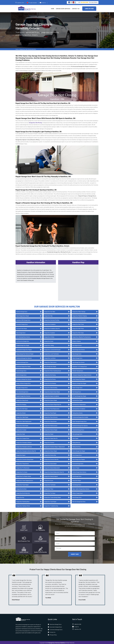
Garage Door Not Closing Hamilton (28, 50)
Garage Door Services (63, 9)
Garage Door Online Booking (51, 387)
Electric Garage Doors (21, 375)
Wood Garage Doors (77, 497)
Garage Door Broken (21, 413)
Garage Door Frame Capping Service (25, 480)
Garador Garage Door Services (23, 396)
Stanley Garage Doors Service (79, 472)
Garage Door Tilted (49, 489)
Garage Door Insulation (50, 332)
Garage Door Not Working (50, 383)
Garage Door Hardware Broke (23, 505)
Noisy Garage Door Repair (50, 366)
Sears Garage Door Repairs (79, 459)
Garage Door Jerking (49, 345)
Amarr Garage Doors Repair (23, 315)
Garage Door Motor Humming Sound (53, 370)
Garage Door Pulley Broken (50, 421)
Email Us (44, 3)
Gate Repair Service (77, 345)
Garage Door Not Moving (50, 379)
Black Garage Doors (21, 332)
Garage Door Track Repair (50, 501)
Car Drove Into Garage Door (23, 341)
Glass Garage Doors (77, 353)
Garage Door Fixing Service (23, 463)
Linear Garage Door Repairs (79, 379)
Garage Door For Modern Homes (24, 476)
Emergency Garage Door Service (24, 379)
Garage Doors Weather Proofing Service (82, 337)
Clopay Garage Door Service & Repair (25, 353)
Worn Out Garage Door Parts (79, 501)
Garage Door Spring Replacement (52, 467)
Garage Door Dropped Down (23, 438)
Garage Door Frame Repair (22, 484)
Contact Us (76, 9)
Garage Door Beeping (21, 404)
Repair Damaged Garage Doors (79, 421)
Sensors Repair (76, 467)
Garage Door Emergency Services (24, 446)
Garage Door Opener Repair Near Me (53, 404)
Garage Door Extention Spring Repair (25, 459)
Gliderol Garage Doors (77, 358)
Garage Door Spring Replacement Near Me (54, 472)
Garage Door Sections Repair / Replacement (55, 446)
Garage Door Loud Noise (50, 358)
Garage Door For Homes (22, 472)
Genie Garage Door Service (79, 349)
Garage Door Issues (49, 341)
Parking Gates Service (77, 413)
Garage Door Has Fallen (50, 311)
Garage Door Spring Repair (50, 463)
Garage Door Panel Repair (50, 413)
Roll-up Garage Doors (77, 434)
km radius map (78, 282)
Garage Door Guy (20, 497)
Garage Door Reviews (49, 442)
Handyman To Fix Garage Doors (80, 366)
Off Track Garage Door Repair (79, 396)
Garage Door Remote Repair (51, 429)
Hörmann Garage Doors (78, 370)
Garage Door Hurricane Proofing (52, 320)
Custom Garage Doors (21, 370)
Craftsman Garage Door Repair (23, 366)
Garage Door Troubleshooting (51, 505)
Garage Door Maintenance (50, 362)
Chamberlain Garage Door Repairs (24, 349)
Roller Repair (75, 438)
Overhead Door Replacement (79, 404)
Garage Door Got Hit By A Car (23, 493)
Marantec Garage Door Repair (79, 383)
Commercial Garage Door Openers (24, 358)
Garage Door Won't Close (78, 324)
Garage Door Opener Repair (51, 400)
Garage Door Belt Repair (22, 408)
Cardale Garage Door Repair (23, 345)
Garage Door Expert (21, 455)
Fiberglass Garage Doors (22, 387)
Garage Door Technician (50, 484)
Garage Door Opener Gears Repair (52, 391)
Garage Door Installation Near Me (52, 328)
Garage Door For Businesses (23, 467)
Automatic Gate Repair (22, 328)
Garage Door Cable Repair (22, 417)
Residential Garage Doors (78, 429)
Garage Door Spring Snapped (51, 476)
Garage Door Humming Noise (23, 501)
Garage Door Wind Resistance (79, 320)
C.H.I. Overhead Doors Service (23, 337)
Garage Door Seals (21, 434)
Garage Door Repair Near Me (51, 438)
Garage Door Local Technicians (52, 353)
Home (53, 9)
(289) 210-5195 (89, 9)
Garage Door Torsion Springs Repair (53, 497)
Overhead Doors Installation (79, 408)
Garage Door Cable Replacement (24, 421)
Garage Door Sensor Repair (51, 451)
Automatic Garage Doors (22, 324)
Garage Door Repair (49, 434)
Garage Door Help (48, 315)
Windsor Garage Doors (78, 493)
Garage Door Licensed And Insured (52, 349)
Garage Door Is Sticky (49, 337)
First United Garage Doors (22, 391)
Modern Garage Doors (77, 387)
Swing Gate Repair (77, 480)
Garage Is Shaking (76, 341)
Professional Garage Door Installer (80, 417)
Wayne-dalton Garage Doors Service (81, 489)
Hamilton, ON (20, 3)
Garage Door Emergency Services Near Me (26, 451)
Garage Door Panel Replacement (52, 408)
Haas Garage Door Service (78, 362)
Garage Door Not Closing (50, 375)
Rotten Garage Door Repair (79, 451)
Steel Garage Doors (77, 476)
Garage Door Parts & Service (51, 417)
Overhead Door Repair (77, 400)
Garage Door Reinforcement (51, 425)
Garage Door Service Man (50, 455)
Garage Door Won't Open (78, 332)
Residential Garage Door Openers (80, 425)
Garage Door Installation (50, 324)
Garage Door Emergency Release (24, 442)
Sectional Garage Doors (78, 463)
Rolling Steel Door (76, 446)
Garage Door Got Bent (21, 489)
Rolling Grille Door (76, 442)
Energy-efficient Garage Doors (23, 383)
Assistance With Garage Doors (23, 320)
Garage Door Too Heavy (50, 493)
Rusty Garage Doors (77, 455)
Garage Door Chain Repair (22, 425)
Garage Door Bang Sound (22, 400)
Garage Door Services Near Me (51, 459)
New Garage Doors (77, 391)
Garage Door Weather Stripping (80, 315)
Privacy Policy (53, 634)
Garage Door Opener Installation (52, 396)
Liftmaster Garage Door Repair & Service (82, 375)
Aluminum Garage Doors (22, 311)
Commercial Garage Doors (22, 362)
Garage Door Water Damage (79, 311)
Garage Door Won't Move (78, 328)
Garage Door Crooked (21, 429)
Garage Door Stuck (49, 480)
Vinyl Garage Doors (77, 484)
